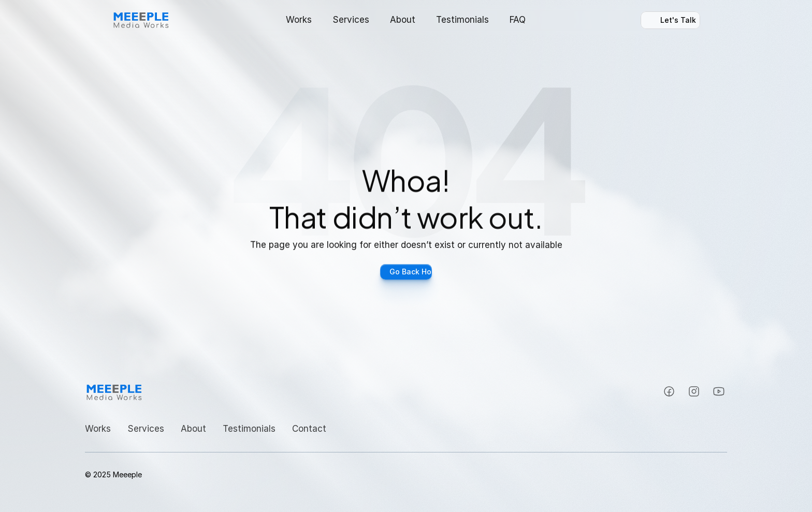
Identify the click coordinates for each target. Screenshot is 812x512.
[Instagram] (669, 391)
